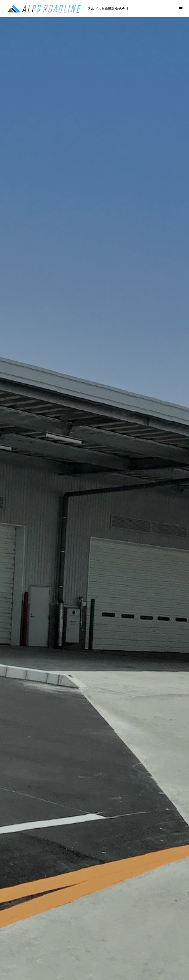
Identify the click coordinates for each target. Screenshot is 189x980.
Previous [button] (10, 469)
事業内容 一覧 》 (94, 624)
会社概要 (65, 961)
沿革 (85, 961)
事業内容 (104, 961)
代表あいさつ (38, 961)
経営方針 (127, 961)
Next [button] (179, 469)
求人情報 (151, 961)
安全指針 (174, 961)
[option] (94, 97)
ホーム (14, 961)
